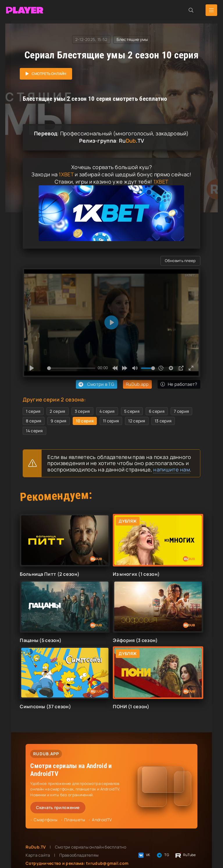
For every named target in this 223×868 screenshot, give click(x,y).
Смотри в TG (96, 384)
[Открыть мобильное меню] (211, 10)
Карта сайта (38, 855)
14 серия (34, 431)
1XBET (66, 174)
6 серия (157, 411)
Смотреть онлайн (49, 74)
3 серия (82, 411)
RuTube (185, 855)
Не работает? (179, 384)
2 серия (57, 411)
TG (162, 855)
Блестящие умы (132, 39)
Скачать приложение (58, 807)
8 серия (34, 421)
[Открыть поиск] (191, 10)
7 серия (181, 411)
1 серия (33, 411)
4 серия (107, 411)
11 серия (111, 421)
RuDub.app (137, 384)
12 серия (137, 421)
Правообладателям (79, 855)
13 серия (163, 421)
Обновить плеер (180, 261)
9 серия (58, 421)
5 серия (132, 411)
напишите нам (172, 469)
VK (144, 855)
